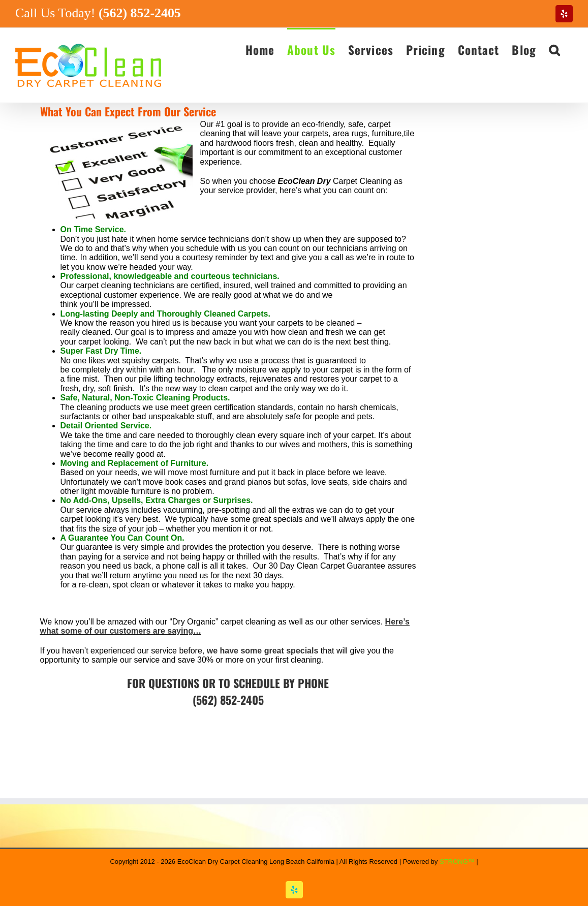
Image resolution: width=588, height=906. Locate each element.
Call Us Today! (98, 13)
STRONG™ (457, 862)
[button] (554, 49)
